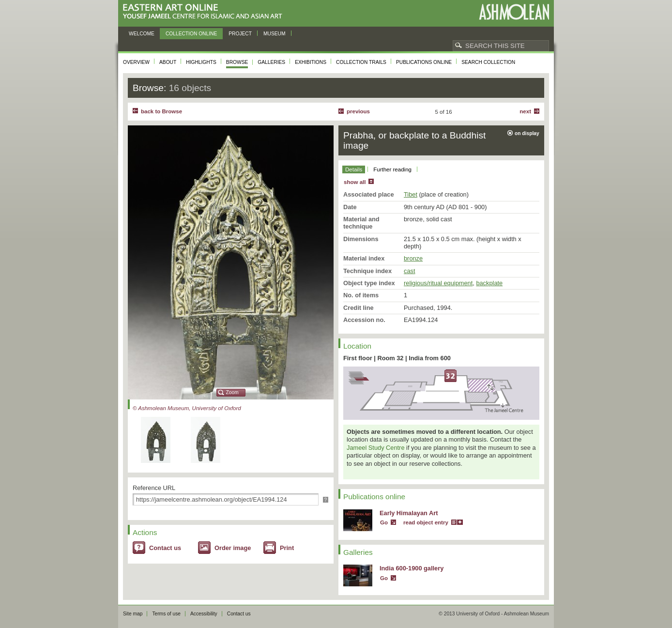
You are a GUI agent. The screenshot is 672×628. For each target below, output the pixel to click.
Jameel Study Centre (376, 448)
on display (527, 133)
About (168, 62)
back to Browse (161, 111)
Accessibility (204, 614)
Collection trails (361, 62)
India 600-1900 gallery (412, 568)
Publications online (424, 62)
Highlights (201, 62)
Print (287, 548)
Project (240, 34)
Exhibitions (311, 62)
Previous (358, 111)
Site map (133, 614)
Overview (136, 62)
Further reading (392, 169)
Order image (233, 548)
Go (384, 522)
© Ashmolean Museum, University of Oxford (187, 408)
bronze (413, 258)
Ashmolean (514, 12)
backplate (489, 283)
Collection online (191, 34)
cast (409, 271)
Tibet (411, 194)
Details (354, 169)
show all (355, 182)
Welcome (142, 34)
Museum (275, 34)
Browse (237, 62)
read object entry (426, 522)
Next (525, 111)
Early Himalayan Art (409, 513)
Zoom (232, 392)
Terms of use (166, 614)
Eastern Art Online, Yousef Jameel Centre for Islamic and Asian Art (205, 12)
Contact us (165, 548)
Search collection (488, 62)
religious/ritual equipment (438, 283)
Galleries (271, 62)
